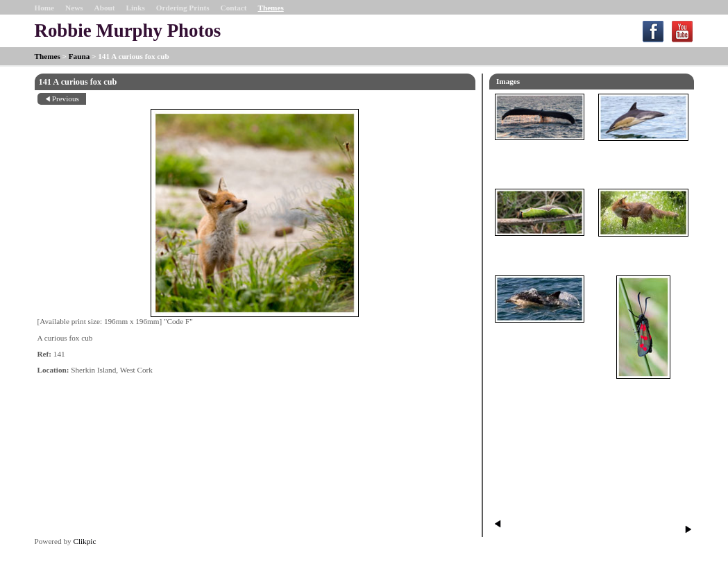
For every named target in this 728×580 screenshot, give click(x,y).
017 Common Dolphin (643, 153)
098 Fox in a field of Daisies (643, 249)
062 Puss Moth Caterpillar (540, 248)
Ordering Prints (183, 8)
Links (135, 8)
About (105, 8)
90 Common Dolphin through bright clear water (540, 340)
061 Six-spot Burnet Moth (643, 391)
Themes (270, 8)
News (74, 8)
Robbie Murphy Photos (128, 31)
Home (45, 8)
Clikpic (84, 541)
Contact (234, 8)
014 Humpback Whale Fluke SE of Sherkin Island (540, 157)
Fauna (79, 56)
